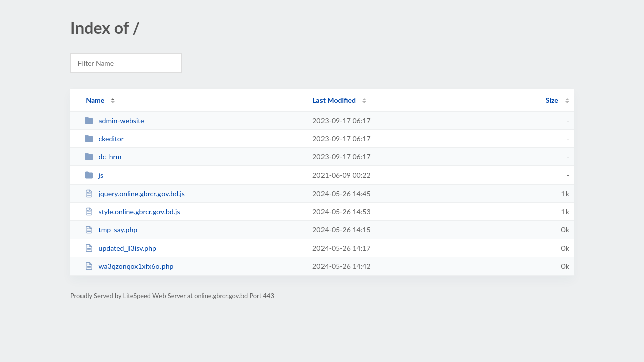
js (94, 175)
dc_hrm (103, 157)
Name (95, 100)
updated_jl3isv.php (120, 248)
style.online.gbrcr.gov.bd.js (132, 211)
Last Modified (334, 100)
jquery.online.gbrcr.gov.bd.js (135, 193)
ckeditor (104, 139)
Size (552, 100)
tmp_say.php (111, 230)
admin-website (114, 120)
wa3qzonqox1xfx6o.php (129, 266)
